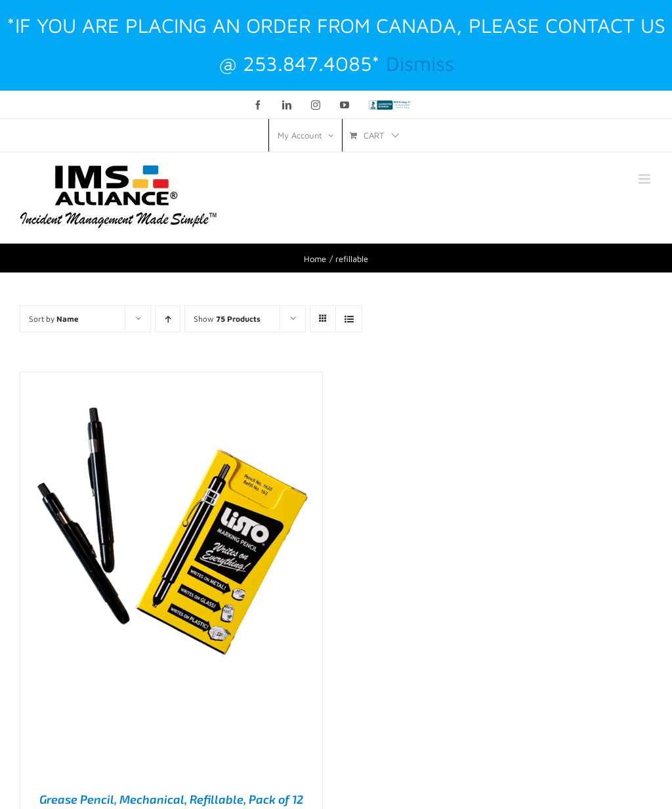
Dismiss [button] (420, 63)
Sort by (54, 319)
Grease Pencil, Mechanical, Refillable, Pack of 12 (171, 799)
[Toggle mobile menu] (645, 179)
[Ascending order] (168, 319)
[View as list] (349, 319)
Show (227, 319)
